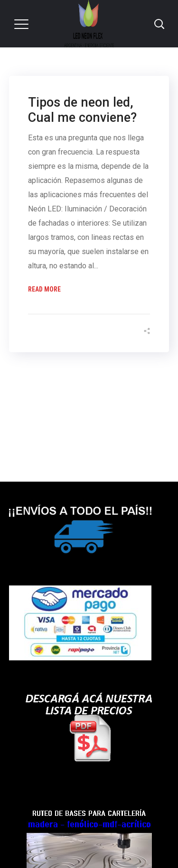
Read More (44, 289)
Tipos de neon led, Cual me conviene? (82, 110)
